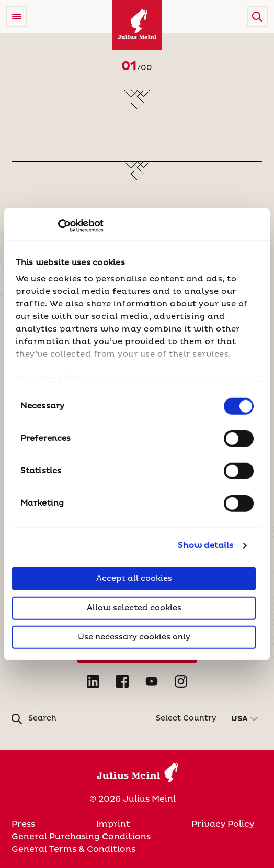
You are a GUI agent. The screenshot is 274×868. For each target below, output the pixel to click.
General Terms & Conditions (73, 849)
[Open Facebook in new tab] (122, 681)
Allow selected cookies (134, 607)
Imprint (113, 824)
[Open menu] (17, 17)
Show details (206, 546)
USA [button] (239, 719)
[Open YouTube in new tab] (152, 681)
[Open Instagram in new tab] (181, 681)
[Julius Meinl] (137, 25)
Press (23, 824)
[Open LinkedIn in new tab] (93, 681)
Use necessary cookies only (134, 637)
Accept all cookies (134, 578)
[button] (257, 17)
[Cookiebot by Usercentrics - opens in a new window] (58, 226)
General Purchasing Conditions (81, 837)
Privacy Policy (223, 824)
